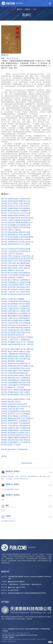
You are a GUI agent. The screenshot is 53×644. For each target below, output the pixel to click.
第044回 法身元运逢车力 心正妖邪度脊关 (16, 306)
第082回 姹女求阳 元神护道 (11, 402)
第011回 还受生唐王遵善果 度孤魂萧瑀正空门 (17, 223)
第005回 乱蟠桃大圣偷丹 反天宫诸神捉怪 (16, 208)
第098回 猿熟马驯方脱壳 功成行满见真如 (16, 440)
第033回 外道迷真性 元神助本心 (13, 277)
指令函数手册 (13, 576)
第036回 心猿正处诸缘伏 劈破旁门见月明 (16, 285)
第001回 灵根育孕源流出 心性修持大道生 (16, 199)
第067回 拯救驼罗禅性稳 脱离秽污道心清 (16, 363)
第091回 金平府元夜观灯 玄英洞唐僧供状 (16, 423)
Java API (27, 576)
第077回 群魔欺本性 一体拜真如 (13, 387)
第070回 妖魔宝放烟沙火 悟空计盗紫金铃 (16, 371)
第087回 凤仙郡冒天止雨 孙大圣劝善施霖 (16, 414)
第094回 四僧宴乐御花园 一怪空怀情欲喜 (16, 430)
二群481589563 (13, 584)
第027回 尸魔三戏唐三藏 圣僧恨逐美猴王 (16, 263)
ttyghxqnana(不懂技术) (16, 581)
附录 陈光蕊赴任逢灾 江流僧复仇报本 (14, 449)
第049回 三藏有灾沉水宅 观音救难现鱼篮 (16, 318)
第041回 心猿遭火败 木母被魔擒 (13, 299)
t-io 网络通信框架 (45, 629)
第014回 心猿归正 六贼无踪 (11, 230)
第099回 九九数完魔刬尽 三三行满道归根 (16, 442)
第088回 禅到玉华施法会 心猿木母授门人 (16, 416)
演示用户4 (9, 484)
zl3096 (8, 516)
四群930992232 (36, 584)
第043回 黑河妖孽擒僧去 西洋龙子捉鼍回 (16, 304)
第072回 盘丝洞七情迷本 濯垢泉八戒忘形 (16, 375)
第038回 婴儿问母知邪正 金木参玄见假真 (16, 289)
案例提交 (12, 637)
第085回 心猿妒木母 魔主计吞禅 (13, 409)
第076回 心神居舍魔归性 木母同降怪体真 (16, 385)
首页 (20, 9)
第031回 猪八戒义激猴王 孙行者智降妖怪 (16, 273)
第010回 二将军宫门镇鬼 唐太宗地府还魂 (16, 220)
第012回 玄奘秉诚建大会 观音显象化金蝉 (16, 225)
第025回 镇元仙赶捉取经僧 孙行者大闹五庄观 (17, 258)
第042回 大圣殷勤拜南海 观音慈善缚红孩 (16, 301)
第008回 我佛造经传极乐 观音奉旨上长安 (16, 215)
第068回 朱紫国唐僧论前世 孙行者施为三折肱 (17, 366)
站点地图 (5, 637)
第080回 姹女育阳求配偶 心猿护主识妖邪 (16, 394)
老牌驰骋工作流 (13, 629)
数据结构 (20, 576)
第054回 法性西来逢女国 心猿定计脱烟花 (16, 330)
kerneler (12, 587)
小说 (35, 9)
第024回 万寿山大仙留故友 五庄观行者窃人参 (17, 256)
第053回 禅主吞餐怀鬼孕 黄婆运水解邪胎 (16, 328)
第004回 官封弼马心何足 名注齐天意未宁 (16, 206)
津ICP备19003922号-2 (9, 635)
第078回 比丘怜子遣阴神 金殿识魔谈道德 (16, 390)
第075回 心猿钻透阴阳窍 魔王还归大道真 (16, 383)
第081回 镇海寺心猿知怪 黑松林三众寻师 (16, 399)
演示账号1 (9, 495)
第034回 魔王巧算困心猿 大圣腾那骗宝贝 (16, 280)
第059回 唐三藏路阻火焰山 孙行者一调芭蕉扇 (17, 342)
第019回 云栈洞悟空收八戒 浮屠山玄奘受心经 (17, 242)
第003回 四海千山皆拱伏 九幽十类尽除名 (16, 203)
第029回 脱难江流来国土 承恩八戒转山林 (16, 268)
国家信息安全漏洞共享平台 (17, 593)
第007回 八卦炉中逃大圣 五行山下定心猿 (16, 213)
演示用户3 (9, 471)
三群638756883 (25, 584)
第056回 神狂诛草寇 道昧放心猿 (13, 335)
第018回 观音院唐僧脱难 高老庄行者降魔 (16, 239)
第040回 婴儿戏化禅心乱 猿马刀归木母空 (16, 294)
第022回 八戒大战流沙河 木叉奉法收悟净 (16, 251)
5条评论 (4, 456)
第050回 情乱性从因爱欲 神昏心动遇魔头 (16, 320)
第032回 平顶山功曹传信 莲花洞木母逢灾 (16, 275)
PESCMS (21, 629)
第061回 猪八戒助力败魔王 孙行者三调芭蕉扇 (17, 349)
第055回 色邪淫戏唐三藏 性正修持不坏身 (16, 332)
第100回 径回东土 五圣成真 (11, 445)
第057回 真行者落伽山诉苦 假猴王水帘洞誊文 (17, 337)
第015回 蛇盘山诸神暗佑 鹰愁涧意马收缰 (16, 232)
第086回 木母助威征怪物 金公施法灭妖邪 (16, 411)
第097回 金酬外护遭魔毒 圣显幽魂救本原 (16, 437)
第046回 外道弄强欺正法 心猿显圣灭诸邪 (16, 311)
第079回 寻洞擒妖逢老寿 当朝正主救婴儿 (16, 392)
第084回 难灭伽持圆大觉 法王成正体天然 (16, 406)
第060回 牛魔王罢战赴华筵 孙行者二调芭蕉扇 (17, 344)
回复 (50, 472)
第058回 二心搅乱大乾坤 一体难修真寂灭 (16, 340)
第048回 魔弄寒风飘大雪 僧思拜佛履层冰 (16, 316)
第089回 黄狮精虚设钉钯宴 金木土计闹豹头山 (17, 418)
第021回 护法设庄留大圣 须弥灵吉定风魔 (16, 249)
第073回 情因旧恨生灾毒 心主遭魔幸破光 (16, 378)
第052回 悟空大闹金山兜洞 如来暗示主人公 (17, 325)
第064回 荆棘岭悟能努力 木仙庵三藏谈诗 (16, 356)
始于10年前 (12, 3)
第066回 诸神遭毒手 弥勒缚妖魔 (13, 361)
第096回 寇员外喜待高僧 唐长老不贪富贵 (16, 435)
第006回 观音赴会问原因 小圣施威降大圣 (16, 211)
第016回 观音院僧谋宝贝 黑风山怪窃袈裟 (16, 234)
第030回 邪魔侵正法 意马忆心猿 (13, 270)
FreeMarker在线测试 (36, 576)
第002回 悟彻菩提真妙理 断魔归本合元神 (16, 201)
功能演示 (28, 9)
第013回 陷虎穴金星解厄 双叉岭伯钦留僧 (16, 227)
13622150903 (13, 590)
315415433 (21, 587)
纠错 (50, 642)
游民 (7, 505)
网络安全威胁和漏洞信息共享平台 (36, 593)
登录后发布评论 (27, 463)
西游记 (27, 15)
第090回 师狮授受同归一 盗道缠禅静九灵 (16, 421)
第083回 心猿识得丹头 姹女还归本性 (14, 404)
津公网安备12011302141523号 (27, 635)
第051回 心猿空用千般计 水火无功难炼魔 (16, 323)
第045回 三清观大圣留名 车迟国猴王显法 (16, 309)
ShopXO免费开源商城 (32, 629)
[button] (50, 3)
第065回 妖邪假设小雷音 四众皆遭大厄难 (16, 359)
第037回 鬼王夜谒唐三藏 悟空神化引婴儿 (16, 287)
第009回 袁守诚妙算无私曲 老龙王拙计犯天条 (17, 218)
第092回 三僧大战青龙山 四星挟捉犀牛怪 (16, 426)
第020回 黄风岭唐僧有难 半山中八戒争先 (16, 244)
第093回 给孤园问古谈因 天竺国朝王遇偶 (16, 428)
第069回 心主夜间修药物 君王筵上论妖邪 (16, 368)
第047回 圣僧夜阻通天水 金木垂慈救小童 (16, 313)
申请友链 (5, 631)
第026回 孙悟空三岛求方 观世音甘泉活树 (16, 261)
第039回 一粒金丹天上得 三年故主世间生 (16, 292)
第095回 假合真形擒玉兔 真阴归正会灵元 (16, 433)
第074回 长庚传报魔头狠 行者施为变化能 (16, 380)
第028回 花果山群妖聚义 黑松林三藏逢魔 (16, 266)
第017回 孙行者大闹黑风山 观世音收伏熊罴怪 (17, 237)
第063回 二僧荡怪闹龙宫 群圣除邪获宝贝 (16, 354)
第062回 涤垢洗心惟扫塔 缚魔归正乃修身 (16, 351)
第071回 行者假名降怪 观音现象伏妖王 (15, 373)
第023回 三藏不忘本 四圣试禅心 (13, 254)
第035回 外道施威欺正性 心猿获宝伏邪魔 (16, 282)
